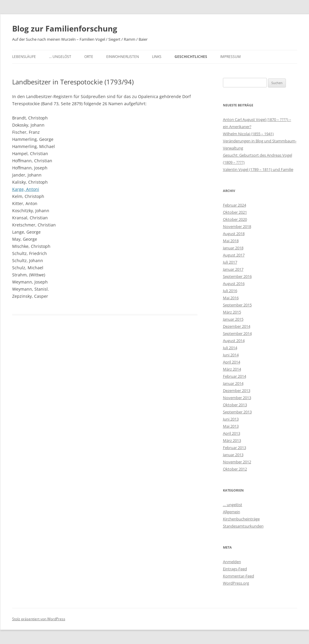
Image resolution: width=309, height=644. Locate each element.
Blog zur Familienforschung (65, 29)
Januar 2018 (233, 248)
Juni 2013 (231, 419)
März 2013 (232, 440)
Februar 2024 (234, 205)
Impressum (230, 57)
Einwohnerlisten (123, 57)
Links (157, 57)
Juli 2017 (230, 262)
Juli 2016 (230, 291)
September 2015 (237, 305)
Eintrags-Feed (235, 569)
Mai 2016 (231, 298)
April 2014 (232, 362)
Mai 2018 (231, 241)
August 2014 (234, 341)
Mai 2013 (231, 426)
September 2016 (237, 276)
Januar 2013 (233, 455)
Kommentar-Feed (239, 576)
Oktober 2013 (235, 405)
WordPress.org (236, 583)
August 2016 (234, 284)
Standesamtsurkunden (243, 526)
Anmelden (232, 562)
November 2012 (237, 462)
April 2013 (232, 433)
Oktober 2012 (235, 469)
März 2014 (232, 369)
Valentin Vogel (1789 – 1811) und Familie (258, 169)
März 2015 (232, 312)
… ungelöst (60, 57)
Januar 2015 (233, 319)
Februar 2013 (234, 448)
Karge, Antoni (26, 189)
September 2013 (237, 412)
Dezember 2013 (237, 391)
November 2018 (237, 226)
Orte (89, 57)
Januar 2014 (233, 383)
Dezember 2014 (237, 326)
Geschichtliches (191, 57)
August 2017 (234, 255)
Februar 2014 (234, 376)
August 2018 (234, 234)
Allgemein (232, 512)
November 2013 (237, 398)
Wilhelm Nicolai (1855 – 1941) (248, 134)
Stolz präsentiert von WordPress (39, 619)
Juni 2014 (231, 355)
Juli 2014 (230, 348)
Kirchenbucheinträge (241, 519)
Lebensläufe (24, 57)
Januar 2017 (233, 269)
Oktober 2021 (235, 212)
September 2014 (237, 333)
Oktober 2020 (235, 219)
